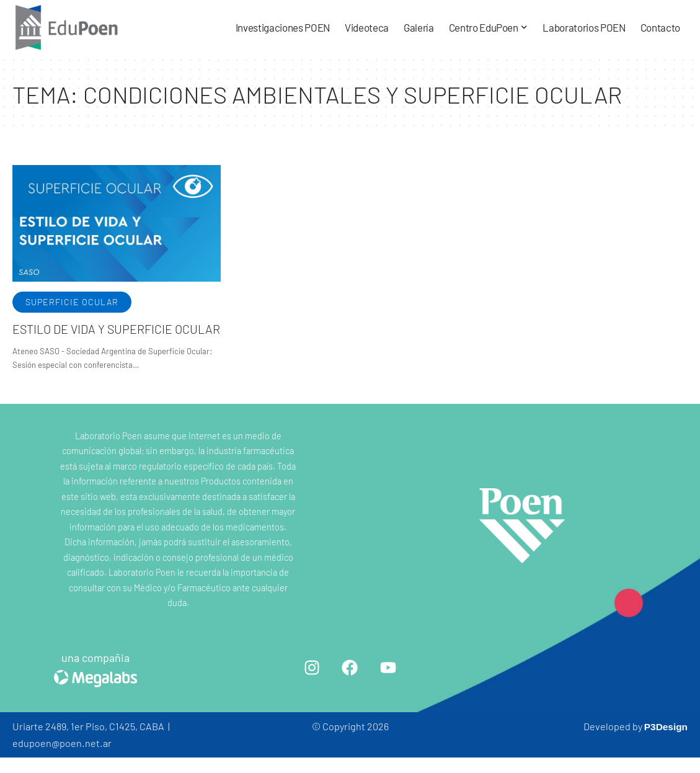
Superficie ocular (72, 302)
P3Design (665, 726)
